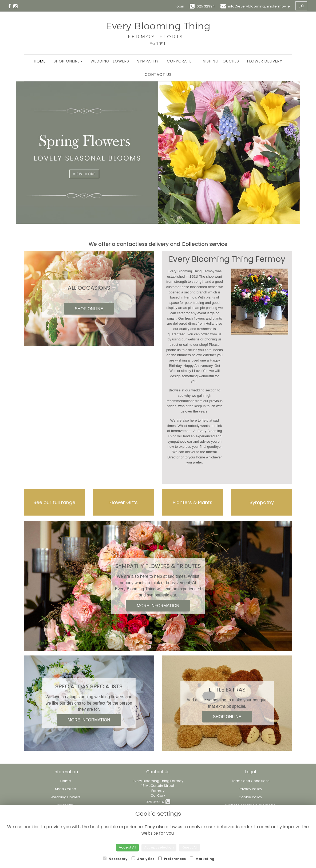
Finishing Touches (219, 61)
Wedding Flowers (110, 61)
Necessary (115, 859)
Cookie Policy (250, 797)
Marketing (202, 859)
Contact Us (158, 74)
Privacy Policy (250, 789)
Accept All (127, 847)
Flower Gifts (124, 502)
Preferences (172, 859)
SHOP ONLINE (89, 309)
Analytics (143, 859)
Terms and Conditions (250, 781)
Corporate (179, 61)
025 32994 (158, 802)
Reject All (190, 847)
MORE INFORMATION (158, 606)
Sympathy (148, 61)
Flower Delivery (265, 61)
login (180, 6)
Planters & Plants (193, 502)
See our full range (54, 502)
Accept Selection (159, 847)
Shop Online (68, 61)
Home (40, 61)
